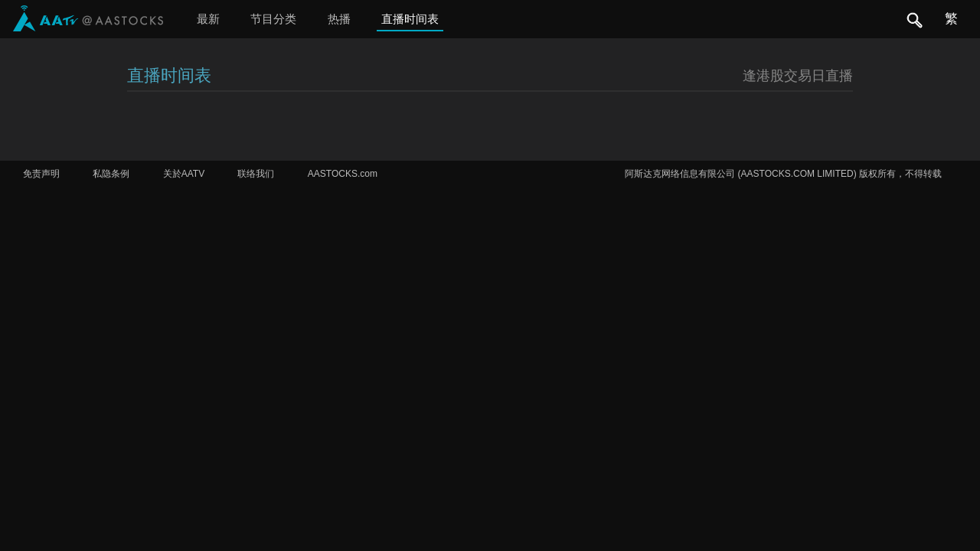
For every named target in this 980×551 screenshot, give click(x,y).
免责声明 (41, 174)
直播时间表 (410, 19)
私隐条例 (111, 174)
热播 (339, 19)
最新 (208, 19)
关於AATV (184, 174)
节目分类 (273, 19)
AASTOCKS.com (343, 174)
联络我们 (256, 174)
